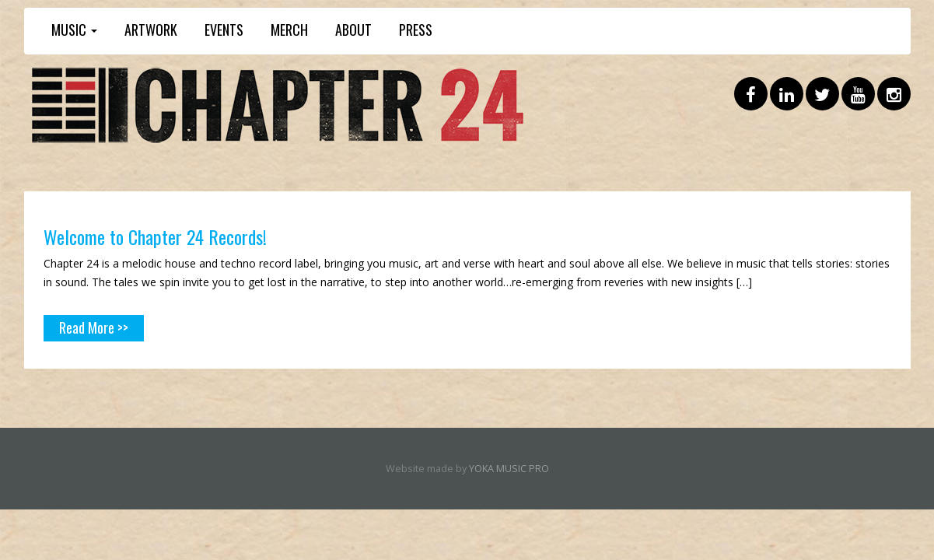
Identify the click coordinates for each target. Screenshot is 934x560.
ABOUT (353, 30)
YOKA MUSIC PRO (509, 469)
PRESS (416, 30)
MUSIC (74, 30)
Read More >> (94, 327)
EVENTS (224, 30)
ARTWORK (151, 30)
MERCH (289, 30)
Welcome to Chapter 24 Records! (155, 236)
